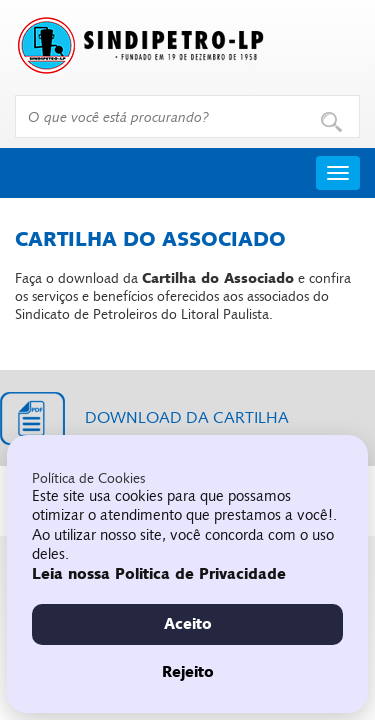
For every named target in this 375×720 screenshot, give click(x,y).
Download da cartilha (187, 417)
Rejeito (188, 672)
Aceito (188, 624)
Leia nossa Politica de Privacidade (159, 574)
